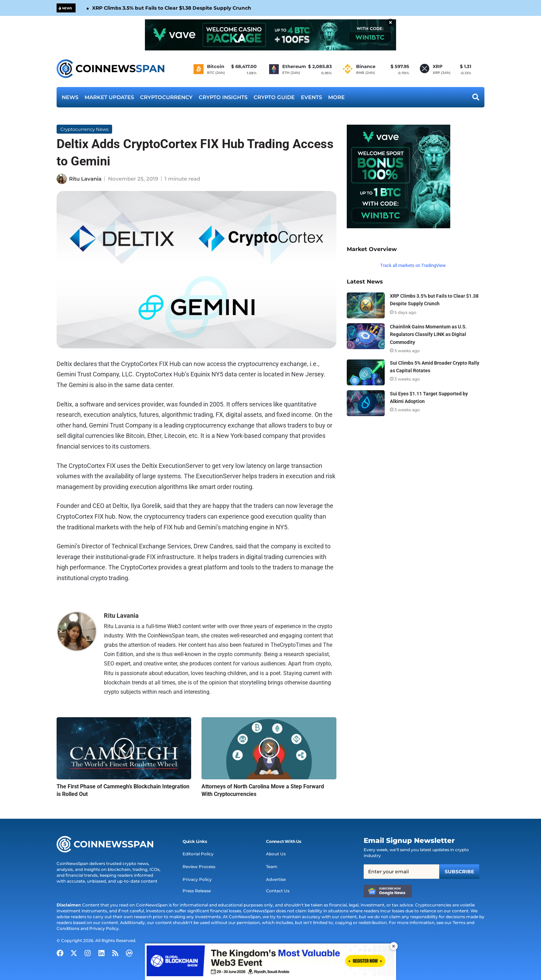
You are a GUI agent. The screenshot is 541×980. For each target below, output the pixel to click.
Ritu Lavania (85, 179)
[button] (195, 842)
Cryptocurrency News (84, 129)
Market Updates (109, 97)
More (336, 97)
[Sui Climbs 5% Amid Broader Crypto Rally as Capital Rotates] (366, 372)
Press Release (197, 891)
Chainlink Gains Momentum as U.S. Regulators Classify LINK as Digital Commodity (428, 334)
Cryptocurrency (166, 97)
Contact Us (278, 891)
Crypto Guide (274, 97)
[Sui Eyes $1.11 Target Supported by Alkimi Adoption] (366, 403)
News (70, 97)
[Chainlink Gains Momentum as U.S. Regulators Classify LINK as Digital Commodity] (366, 336)
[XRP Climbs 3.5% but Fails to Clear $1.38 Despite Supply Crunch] (366, 305)
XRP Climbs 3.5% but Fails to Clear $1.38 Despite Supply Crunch (172, 8)
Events (311, 97)
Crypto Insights (223, 97)
